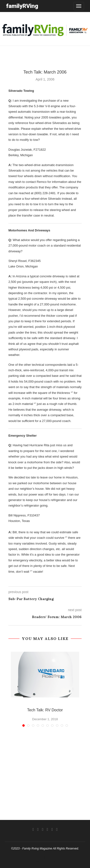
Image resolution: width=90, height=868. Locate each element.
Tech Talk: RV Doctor (45, 710)
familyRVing (22, 6)
